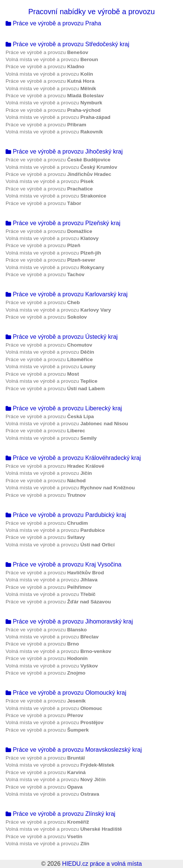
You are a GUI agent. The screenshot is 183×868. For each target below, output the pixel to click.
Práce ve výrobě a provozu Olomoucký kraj (66, 693)
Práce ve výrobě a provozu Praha (53, 23)
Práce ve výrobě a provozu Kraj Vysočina (63, 564)
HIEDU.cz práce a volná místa (102, 864)
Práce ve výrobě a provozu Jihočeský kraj (64, 151)
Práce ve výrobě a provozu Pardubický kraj (66, 515)
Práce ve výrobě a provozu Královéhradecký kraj (73, 458)
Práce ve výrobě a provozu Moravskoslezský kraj (74, 750)
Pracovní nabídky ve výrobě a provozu (91, 12)
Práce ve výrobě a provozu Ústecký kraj (62, 337)
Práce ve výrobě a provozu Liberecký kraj (64, 408)
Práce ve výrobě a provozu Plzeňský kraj (63, 223)
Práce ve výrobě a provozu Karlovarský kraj (67, 294)
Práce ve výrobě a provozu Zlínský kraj (60, 814)
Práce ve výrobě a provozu (47, 52)
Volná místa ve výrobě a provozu (52, 59)
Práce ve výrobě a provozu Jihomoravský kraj (69, 621)
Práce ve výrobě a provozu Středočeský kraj (67, 44)
